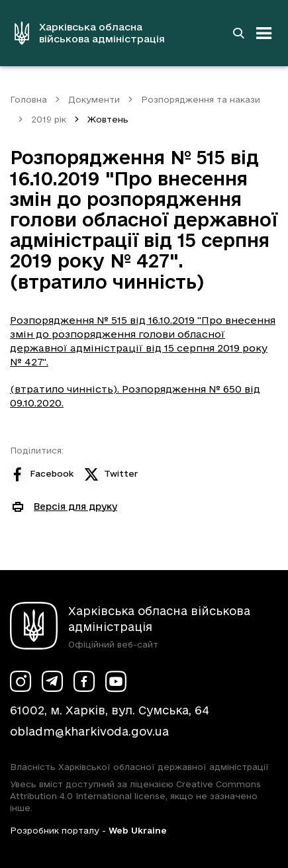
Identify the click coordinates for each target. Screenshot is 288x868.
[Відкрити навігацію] (264, 33)
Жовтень (108, 119)
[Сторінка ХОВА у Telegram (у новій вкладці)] (52, 681)
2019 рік (49, 119)
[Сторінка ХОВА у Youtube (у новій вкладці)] (116, 681)
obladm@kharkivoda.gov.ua (89, 731)
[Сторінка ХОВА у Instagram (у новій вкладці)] (21, 681)
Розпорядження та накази (201, 99)
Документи (94, 99)
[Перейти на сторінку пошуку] (238, 33)
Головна (28, 99)
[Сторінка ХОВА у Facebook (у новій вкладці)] (84, 681)
